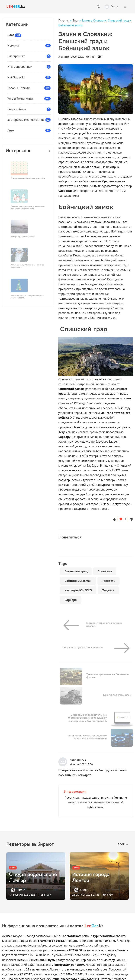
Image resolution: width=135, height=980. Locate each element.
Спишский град (76, 571)
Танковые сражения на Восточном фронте (108, 676)
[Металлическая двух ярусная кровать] (72, 625)
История (13, 45)
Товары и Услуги (19, 88)
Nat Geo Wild (16, 77)
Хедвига (108, 590)
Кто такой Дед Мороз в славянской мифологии (28, 265)
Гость (112, 6)
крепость (109, 581)
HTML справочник (20, 67)
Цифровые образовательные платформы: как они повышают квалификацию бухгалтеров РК (87, 718)
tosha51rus (78, 760)
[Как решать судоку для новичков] (121, 648)
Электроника (16, 56)
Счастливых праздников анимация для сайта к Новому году (28, 206)
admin (21, 890)
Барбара (71, 600)
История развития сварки (24, 235)
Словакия (105, 571)
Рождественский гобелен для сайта (28, 177)
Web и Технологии (20, 99)
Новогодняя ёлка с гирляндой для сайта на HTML (27, 295)
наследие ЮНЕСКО (78, 590)
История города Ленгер (91, 877)
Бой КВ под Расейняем (117, 695)
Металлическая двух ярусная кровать (104, 624)
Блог (11, 35)
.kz (16, 6)
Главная (64, 20)
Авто (11, 130)
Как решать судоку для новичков (82, 647)
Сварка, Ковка (17, 109)
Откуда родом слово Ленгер (34, 877)
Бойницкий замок (78, 581)
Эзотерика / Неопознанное (26, 120)
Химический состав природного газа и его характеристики (87, 737)
